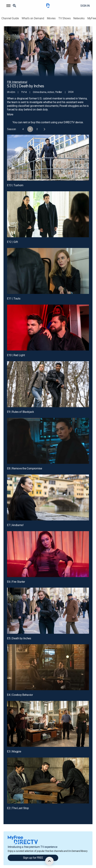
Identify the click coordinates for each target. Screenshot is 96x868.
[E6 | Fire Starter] (48, 549)
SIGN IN (85, 6)
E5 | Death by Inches (19, 633)
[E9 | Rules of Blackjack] (48, 379)
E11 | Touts (14, 293)
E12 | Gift (12, 237)
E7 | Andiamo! (15, 520)
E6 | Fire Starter (16, 577)
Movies (51, 18)
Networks (79, 18)
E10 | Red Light (16, 350)
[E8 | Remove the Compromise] (48, 436)
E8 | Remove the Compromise (25, 463)
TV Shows (64, 18)
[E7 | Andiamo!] (48, 492)
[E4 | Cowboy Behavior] (48, 662)
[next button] (44, 124)
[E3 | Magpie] (48, 719)
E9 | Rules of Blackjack (20, 407)
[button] (8, 6)
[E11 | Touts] (48, 266)
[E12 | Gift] (48, 209)
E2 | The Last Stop (18, 803)
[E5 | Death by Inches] (48, 606)
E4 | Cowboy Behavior (20, 690)
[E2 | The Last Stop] (48, 775)
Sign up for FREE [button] (33, 853)
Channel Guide (10, 18)
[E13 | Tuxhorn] (48, 153)
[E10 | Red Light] (48, 322)
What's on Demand (33, 18)
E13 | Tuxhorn (15, 180)
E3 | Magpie (14, 746)
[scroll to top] (49, 861)
